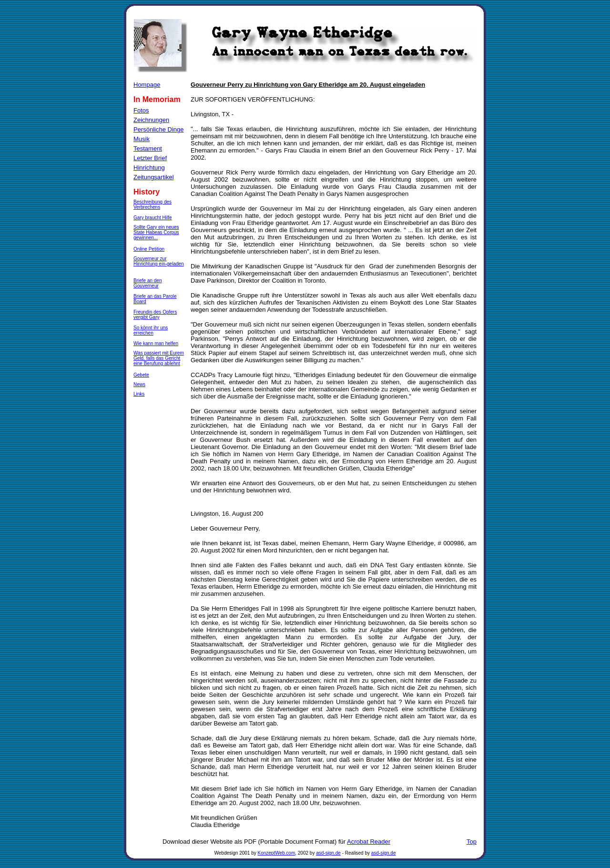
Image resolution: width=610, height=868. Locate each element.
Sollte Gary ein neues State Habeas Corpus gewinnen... (156, 232)
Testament (148, 148)
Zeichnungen (151, 120)
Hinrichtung (149, 168)
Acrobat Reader (369, 842)
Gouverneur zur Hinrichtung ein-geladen (159, 261)
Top (472, 842)
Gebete (141, 375)
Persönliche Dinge (159, 129)
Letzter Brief (150, 158)
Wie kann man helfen (156, 343)
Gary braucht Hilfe (153, 218)
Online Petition (149, 249)
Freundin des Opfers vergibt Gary (155, 315)
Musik (142, 139)
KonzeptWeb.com (277, 853)
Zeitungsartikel (154, 177)
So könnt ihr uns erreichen (151, 330)
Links (139, 394)
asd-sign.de (328, 853)
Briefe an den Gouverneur (148, 283)
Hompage (147, 85)
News (139, 384)
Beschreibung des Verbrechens (152, 204)
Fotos (141, 110)
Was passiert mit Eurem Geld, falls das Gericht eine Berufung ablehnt (159, 358)
